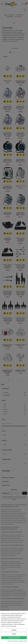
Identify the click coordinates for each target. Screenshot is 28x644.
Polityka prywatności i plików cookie (17, 641)
